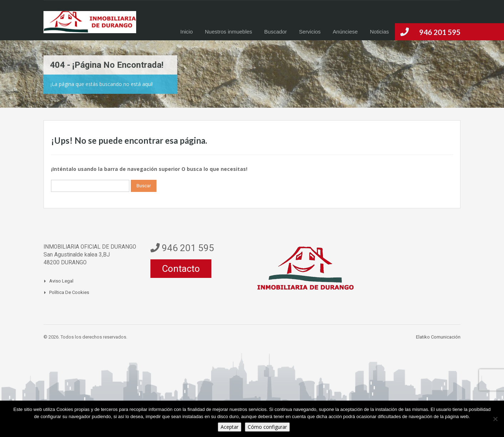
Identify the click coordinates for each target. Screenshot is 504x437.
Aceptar (230, 427)
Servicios (310, 32)
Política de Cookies (69, 292)
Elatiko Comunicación (438, 337)
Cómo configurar (267, 427)
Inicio (187, 32)
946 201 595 (440, 32)
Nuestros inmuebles (229, 32)
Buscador (275, 32)
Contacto (181, 269)
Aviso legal (61, 281)
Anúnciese (345, 32)
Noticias (379, 32)
